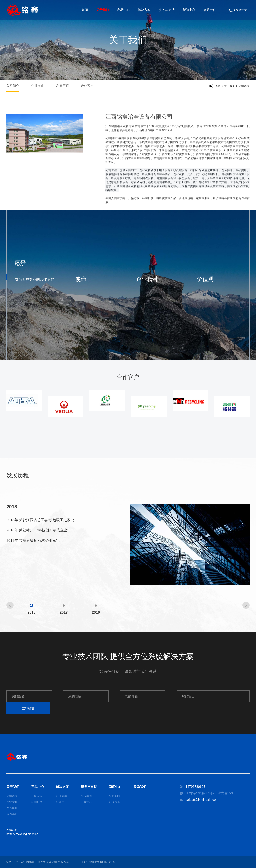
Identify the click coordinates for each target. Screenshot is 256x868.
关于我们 (103, 10)
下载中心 (86, 802)
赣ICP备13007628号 (102, 862)
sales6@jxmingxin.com (202, 800)
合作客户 (87, 86)
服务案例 (86, 796)
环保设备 (37, 796)
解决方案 (144, 10)
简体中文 (241, 10)
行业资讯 (114, 802)
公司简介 (13, 86)
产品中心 (123, 10)
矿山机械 (37, 802)
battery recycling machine (22, 834)
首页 (85, 10)
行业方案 (62, 796)
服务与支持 (167, 10)
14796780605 (195, 787)
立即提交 (28, 708)
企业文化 (38, 86)
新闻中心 (189, 10)
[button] (128, 445)
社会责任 (62, 802)
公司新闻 (114, 796)
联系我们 (210, 10)
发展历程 (62, 86)
